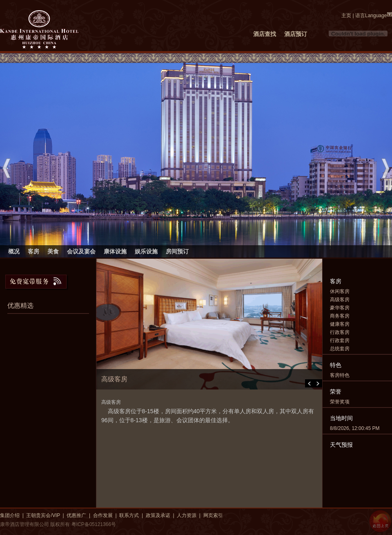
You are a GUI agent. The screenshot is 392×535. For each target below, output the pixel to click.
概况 (14, 251)
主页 (346, 16)
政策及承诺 (158, 515)
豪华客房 (340, 308)
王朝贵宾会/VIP (43, 515)
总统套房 (340, 349)
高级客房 (340, 300)
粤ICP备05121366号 (94, 524)
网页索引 (213, 515)
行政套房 (340, 340)
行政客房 (340, 332)
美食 (53, 251)
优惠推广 (76, 515)
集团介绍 (10, 515)
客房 (33, 251)
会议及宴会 (81, 251)
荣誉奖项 (340, 402)
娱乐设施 (146, 251)
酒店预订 (296, 34)
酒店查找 (265, 34)
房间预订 (177, 251)
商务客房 (340, 316)
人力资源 (187, 515)
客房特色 (340, 375)
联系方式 (129, 515)
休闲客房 (340, 291)
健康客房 (340, 324)
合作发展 (103, 515)
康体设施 (115, 251)
